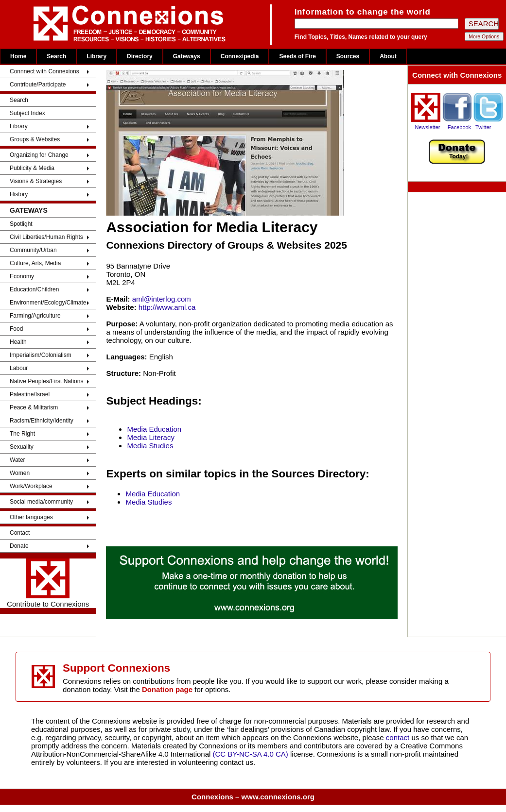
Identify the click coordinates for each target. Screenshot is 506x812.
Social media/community (41, 502)
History (19, 194)
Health (18, 342)
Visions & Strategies (36, 181)
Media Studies (150, 446)
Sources (348, 56)
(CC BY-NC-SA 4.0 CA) (251, 754)
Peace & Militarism (34, 407)
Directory (140, 56)
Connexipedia (240, 56)
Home (18, 56)
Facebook (459, 127)
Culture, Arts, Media (35, 263)
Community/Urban (33, 250)
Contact (20, 533)
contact (399, 737)
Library (96, 56)
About (388, 56)
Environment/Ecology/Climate (48, 303)
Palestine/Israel (30, 394)
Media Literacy (151, 437)
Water (17, 460)
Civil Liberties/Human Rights (46, 237)
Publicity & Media (32, 168)
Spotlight (21, 224)
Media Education (154, 429)
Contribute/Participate (38, 85)
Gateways (187, 56)
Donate (19, 546)
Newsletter (428, 127)
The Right (22, 434)
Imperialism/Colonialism (41, 355)
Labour (19, 368)
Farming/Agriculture (35, 316)
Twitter (483, 127)
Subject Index (27, 113)
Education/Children (34, 289)
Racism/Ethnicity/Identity (42, 421)
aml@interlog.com (162, 299)
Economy (22, 276)
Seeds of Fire (297, 56)
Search (56, 56)
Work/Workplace (31, 486)
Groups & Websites (35, 139)
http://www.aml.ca (167, 307)
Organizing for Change (39, 155)
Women (20, 473)
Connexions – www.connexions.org (253, 797)
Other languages (31, 517)
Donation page (167, 689)
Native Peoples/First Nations (46, 381)
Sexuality (22, 447)
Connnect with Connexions (44, 71)
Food (16, 329)
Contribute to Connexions (48, 583)
